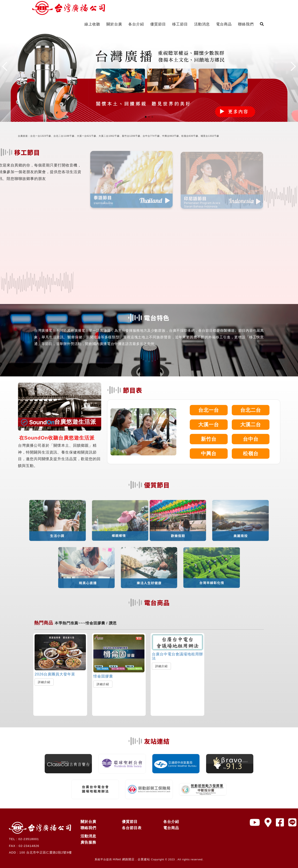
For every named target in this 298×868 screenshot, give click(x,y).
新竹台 (209, 439)
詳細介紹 (44, 682)
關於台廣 (114, 24)
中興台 (209, 453)
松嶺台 (251, 453)
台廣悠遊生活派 (59, 422)
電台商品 (224, 24)
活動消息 (202, 24)
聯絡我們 (246, 24)
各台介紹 (136, 24)
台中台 (251, 439)
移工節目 (180, 24)
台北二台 (251, 410)
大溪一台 (209, 424)
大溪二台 (251, 424)
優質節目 (158, 24)
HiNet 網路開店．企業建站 (131, 859)
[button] (146, 117)
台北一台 (209, 410)
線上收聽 (92, 24)
